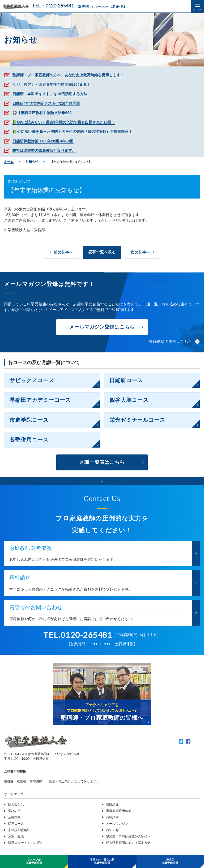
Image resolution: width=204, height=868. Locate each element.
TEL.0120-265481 (78, 635)
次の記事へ (141, 252)
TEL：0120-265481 (53, 6)
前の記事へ (63, 252)
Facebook (188, 742)
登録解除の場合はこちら (171, 342)
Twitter (181, 742)
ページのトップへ (102, 482)
